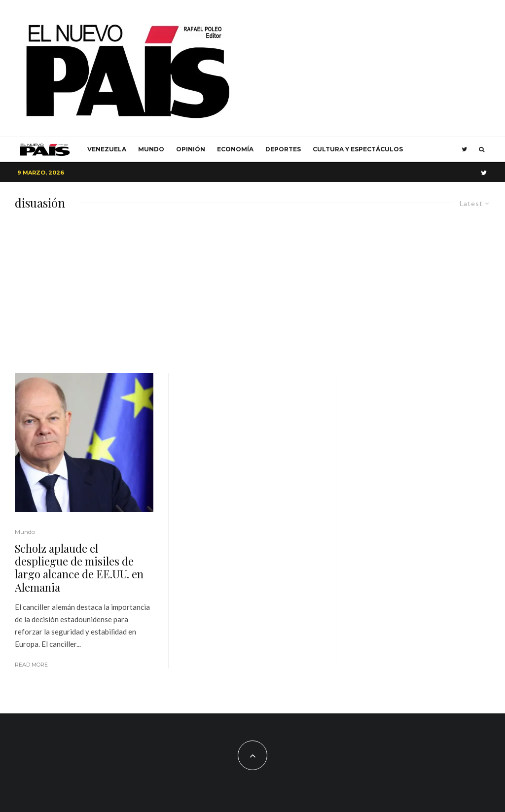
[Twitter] (464, 149)
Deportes (283, 149)
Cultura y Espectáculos (358, 149)
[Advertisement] (252, 299)
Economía (235, 149)
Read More (31, 665)
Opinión (191, 149)
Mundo (151, 149)
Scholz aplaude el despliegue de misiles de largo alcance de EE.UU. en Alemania (79, 568)
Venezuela (107, 149)
